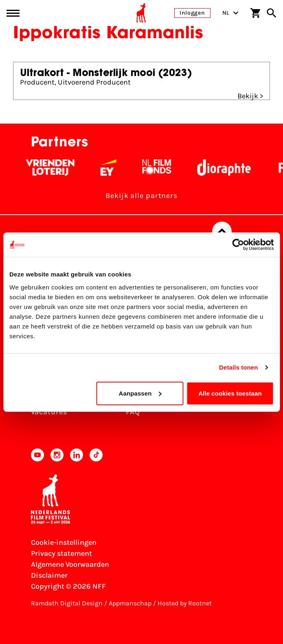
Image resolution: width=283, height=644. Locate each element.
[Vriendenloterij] (53, 168)
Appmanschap (130, 603)
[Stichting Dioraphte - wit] (227, 168)
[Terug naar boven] (222, 231)
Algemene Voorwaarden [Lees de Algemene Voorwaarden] (70, 564)
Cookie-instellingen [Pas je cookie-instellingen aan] (64, 542)
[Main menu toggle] (13, 13)
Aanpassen (140, 393)
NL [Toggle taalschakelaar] (230, 13)
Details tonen (238, 367)
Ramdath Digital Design (67, 603)
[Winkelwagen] (255, 13)
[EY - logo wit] (111, 168)
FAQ (133, 412)
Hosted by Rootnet (185, 603)
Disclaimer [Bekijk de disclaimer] (49, 575)
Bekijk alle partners (141, 196)
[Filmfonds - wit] (160, 168)
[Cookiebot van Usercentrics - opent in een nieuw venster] (238, 245)
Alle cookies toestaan (230, 393)
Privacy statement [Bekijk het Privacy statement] (61, 553)
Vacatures (49, 412)
